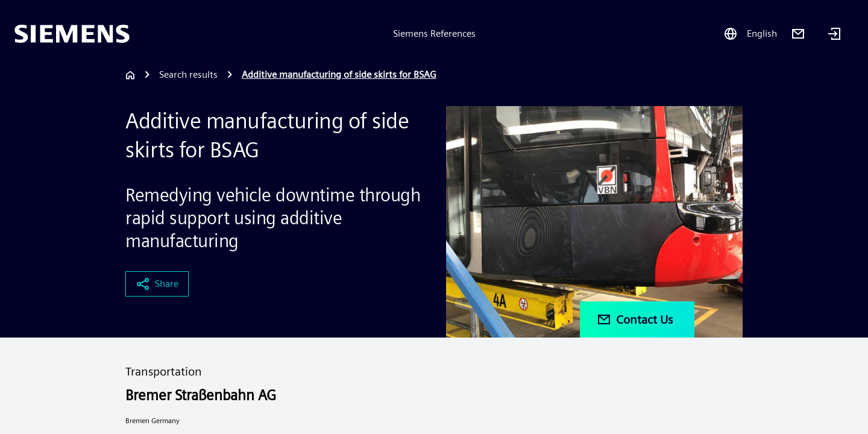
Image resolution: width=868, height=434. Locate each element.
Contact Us (635, 319)
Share (157, 284)
